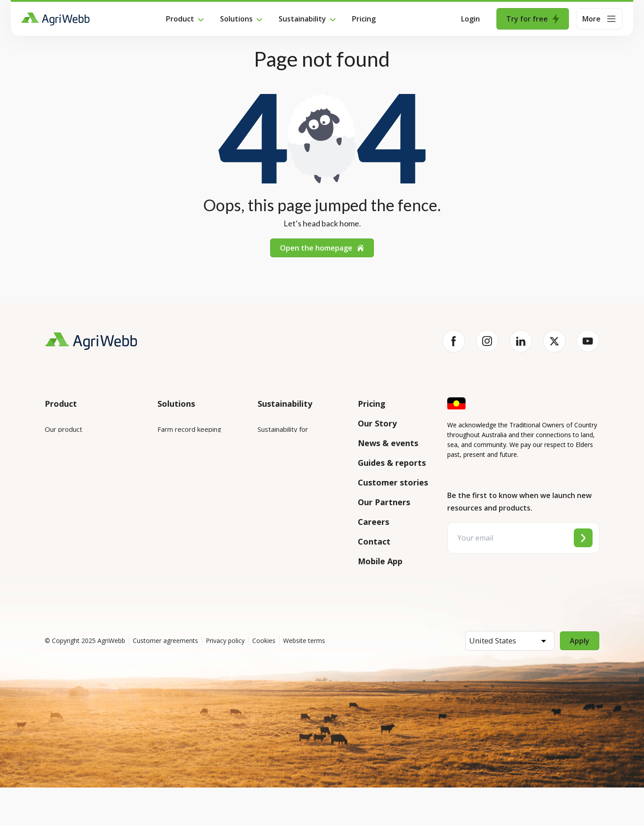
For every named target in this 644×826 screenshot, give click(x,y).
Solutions (236, 19)
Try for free (533, 19)
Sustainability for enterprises (283, 435)
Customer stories (393, 482)
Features (59, 479)
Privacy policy (225, 679)
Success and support (77, 541)
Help (52, 591)
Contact (374, 541)
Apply (580, 679)
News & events (388, 443)
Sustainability (302, 19)
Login (470, 19)
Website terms (304, 679)
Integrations (64, 454)
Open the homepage (322, 248)
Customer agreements (165, 679)
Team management (188, 529)
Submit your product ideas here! (85, 510)
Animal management (189, 479)
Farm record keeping (189, 429)
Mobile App (380, 561)
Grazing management (191, 504)
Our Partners (384, 502)
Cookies (264, 679)
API (50, 566)
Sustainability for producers (300, 466)
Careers (373, 522)
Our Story (377, 423)
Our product (64, 429)
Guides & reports (392, 463)
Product (180, 19)
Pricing (364, 19)
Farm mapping (179, 454)
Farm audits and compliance (182, 560)
